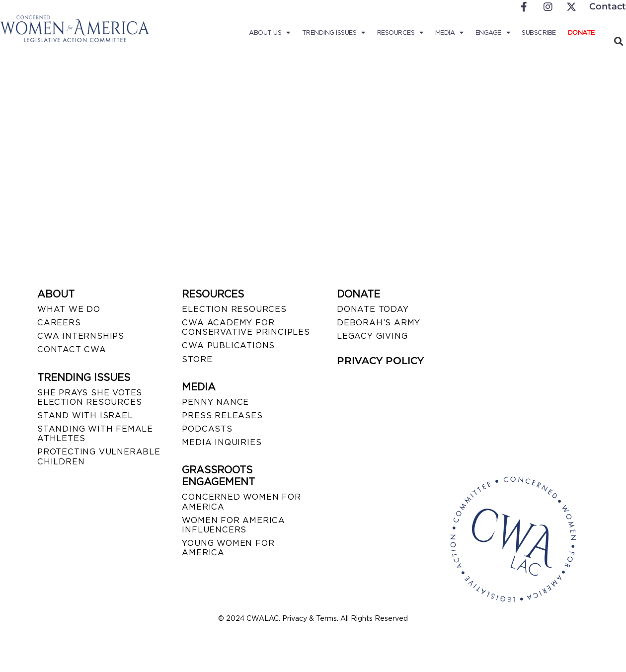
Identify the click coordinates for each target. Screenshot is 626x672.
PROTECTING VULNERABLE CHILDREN (99, 456)
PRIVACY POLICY (380, 361)
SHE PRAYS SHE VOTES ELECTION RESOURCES (90, 397)
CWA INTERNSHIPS (81, 336)
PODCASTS (207, 429)
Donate (581, 33)
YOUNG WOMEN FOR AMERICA (228, 548)
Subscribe (539, 33)
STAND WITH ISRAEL (85, 415)
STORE (197, 359)
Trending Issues (334, 33)
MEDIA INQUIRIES (222, 442)
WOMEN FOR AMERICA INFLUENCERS (234, 525)
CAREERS (59, 323)
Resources (400, 33)
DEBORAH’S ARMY (379, 323)
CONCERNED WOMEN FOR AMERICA (241, 502)
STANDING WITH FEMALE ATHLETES (95, 434)
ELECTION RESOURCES (234, 309)
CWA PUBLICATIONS (228, 345)
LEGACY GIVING (372, 336)
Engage (493, 33)
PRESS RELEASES (222, 415)
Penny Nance (215, 402)
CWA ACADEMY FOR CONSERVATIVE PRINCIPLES (246, 327)
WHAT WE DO (69, 309)
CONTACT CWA (72, 349)
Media (449, 33)
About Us (270, 33)
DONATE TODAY (373, 309)
